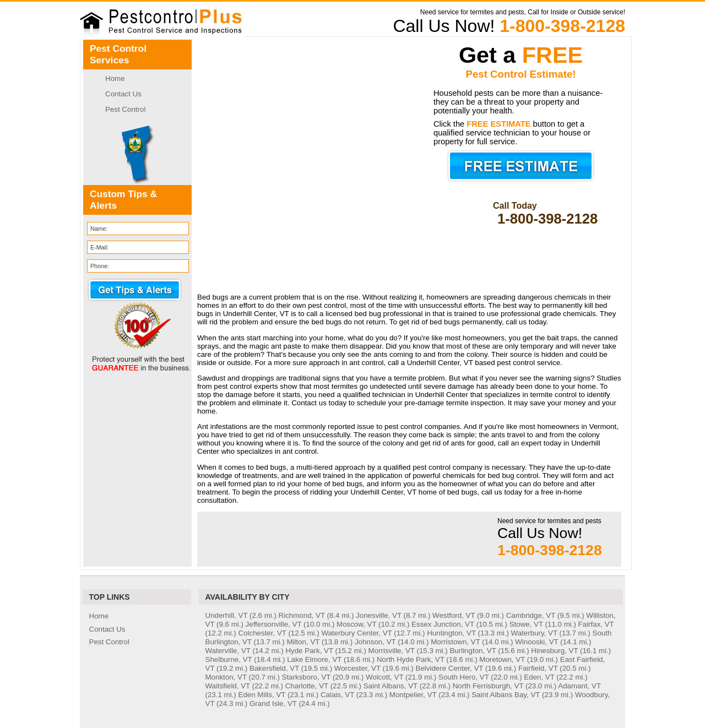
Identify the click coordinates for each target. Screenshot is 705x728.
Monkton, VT (226, 677)
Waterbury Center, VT (356, 633)
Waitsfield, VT (228, 686)
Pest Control (125, 109)
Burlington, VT (473, 651)
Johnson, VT (375, 642)
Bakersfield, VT (274, 668)
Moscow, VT (356, 624)
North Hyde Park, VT (411, 659)
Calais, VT (337, 695)
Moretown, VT (502, 659)
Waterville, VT (228, 651)
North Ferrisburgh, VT (488, 686)
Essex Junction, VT (443, 624)
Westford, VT (454, 615)
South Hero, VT (464, 677)
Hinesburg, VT (554, 651)
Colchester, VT (262, 633)
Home (115, 78)
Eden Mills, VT (262, 695)
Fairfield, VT (538, 668)
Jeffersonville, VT (274, 624)
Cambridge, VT (531, 615)
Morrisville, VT (392, 651)
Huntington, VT (451, 633)
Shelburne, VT (229, 659)
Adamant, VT (579, 686)
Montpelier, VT (413, 695)
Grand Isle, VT (273, 703)
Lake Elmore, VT (314, 659)
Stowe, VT (526, 624)
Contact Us (123, 94)
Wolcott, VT (384, 677)
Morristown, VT (455, 642)
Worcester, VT (357, 668)
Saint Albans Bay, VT (506, 695)
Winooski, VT (536, 642)
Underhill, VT (227, 615)
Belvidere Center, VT (450, 668)
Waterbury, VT (534, 633)
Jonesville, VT (379, 615)
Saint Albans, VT (391, 686)
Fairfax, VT (596, 624)
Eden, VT (539, 677)
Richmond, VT (302, 615)
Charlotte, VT (307, 686)
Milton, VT (303, 642)
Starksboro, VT (307, 677)
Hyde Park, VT (309, 651)
